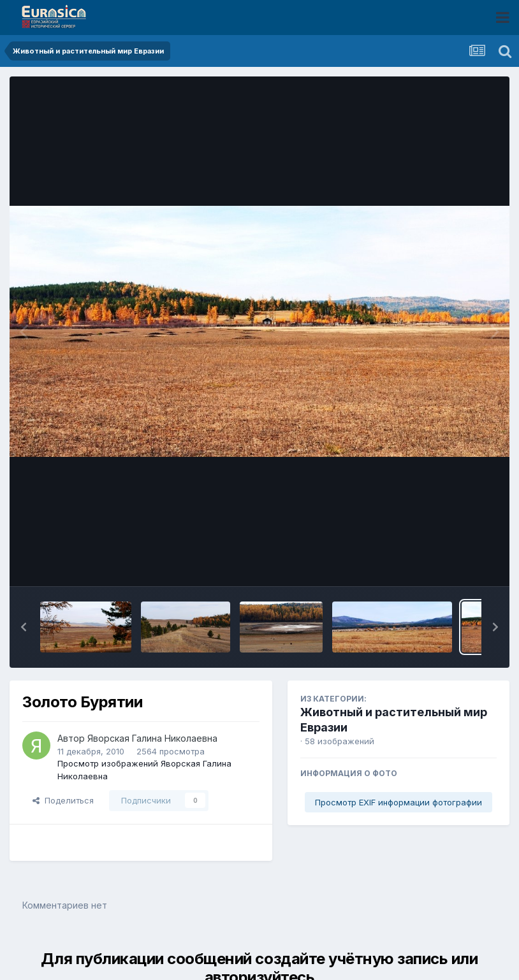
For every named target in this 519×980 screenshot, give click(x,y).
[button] (24, 627)
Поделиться (63, 800)
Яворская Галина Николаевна (152, 738)
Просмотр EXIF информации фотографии (398, 802)
